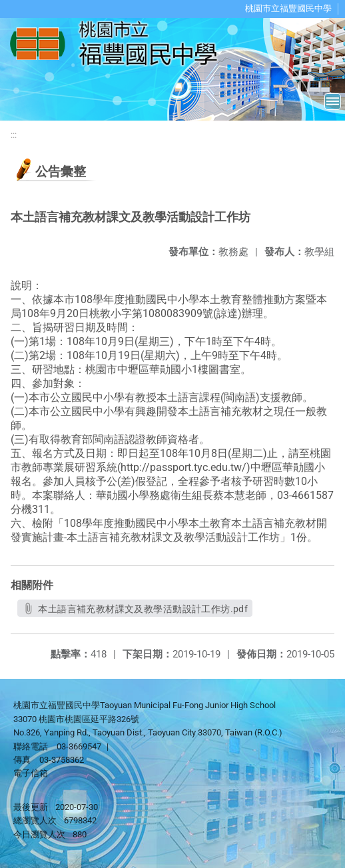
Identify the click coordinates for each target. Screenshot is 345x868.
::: (14, 135)
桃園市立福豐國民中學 (288, 8)
